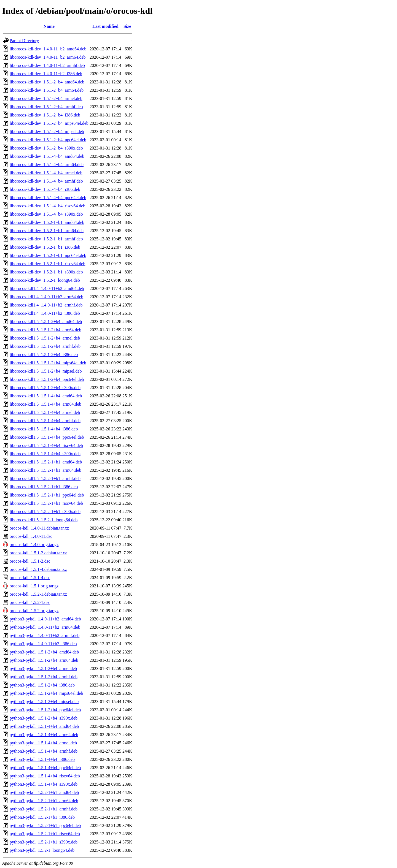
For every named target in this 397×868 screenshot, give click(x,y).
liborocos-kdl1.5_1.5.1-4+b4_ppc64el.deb (47, 437)
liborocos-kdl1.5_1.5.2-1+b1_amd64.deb (46, 462)
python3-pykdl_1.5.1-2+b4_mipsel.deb (44, 702)
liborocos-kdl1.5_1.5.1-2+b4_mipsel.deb (46, 371)
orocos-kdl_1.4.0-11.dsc (31, 536)
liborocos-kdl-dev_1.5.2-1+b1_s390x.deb (46, 272)
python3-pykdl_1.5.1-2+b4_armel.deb (43, 668)
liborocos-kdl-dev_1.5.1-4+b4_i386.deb (45, 189)
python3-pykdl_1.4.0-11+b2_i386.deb (43, 644)
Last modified (105, 26)
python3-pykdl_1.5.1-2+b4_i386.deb (42, 685)
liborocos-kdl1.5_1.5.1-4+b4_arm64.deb (45, 404)
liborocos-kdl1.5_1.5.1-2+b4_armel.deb (45, 338)
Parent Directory (24, 41)
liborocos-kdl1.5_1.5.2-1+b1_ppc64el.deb (47, 495)
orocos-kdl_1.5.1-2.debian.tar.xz (38, 553)
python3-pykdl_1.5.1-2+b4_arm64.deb (44, 660)
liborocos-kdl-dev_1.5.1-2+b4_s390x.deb (46, 148)
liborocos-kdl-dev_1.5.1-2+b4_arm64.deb (47, 90)
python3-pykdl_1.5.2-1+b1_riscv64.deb (45, 834)
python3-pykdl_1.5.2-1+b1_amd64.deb (44, 792)
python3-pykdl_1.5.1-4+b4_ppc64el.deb (45, 768)
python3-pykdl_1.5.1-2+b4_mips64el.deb (46, 693)
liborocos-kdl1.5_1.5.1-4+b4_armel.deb (45, 412)
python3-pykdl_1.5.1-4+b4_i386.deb (42, 759)
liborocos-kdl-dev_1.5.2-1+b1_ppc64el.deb (48, 255)
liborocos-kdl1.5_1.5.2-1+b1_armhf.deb (45, 478)
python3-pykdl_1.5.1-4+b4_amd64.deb (44, 726)
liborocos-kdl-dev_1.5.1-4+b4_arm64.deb (47, 165)
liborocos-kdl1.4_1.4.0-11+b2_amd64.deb (47, 288)
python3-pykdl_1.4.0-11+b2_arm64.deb (45, 627)
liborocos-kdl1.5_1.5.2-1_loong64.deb (44, 520)
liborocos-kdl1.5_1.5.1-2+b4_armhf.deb (45, 346)
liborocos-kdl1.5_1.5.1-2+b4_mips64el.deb (48, 363)
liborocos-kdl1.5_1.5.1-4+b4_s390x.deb (45, 454)
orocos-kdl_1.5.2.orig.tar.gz (34, 611)
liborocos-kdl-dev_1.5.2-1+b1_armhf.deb (46, 239)
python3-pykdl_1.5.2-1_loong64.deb (42, 850)
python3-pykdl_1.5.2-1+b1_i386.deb (42, 817)
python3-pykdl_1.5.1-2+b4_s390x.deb (44, 718)
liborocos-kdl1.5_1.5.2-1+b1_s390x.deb (45, 512)
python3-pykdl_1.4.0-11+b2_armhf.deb (45, 635)
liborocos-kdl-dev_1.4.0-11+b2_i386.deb (46, 74)
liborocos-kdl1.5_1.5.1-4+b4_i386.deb (44, 429)
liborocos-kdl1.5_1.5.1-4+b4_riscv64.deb (46, 445)
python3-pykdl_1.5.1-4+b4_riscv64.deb (45, 776)
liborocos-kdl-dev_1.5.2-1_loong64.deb (45, 280)
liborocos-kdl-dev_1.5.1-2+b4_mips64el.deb (49, 123)
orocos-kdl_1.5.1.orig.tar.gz (34, 586)
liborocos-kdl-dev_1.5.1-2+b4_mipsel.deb (47, 131)
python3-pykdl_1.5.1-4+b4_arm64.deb (44, 735)
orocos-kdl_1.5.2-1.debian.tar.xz (38, 594)
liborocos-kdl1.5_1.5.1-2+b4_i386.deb (44, 355)
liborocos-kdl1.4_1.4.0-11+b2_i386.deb (45, 313)
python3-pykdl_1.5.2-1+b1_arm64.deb (44, 801)
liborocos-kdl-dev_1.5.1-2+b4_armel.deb (46, 98)
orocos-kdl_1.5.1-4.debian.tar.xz (38, 569)
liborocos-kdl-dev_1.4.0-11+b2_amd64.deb (48, 49)
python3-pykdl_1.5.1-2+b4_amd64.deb (44, 652)
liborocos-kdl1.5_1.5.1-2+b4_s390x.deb (45, 388)
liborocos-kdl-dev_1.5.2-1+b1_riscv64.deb (47, 264)
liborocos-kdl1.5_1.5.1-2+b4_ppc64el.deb (47, 379)
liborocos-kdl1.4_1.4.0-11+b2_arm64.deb (46, 297)
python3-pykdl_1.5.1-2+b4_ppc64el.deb (45, 710)
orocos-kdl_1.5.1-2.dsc (30, 561)
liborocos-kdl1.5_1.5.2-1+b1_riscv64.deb (46, 503)
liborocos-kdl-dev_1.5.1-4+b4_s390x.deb (46, 214)
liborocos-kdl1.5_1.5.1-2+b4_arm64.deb (45, 330)
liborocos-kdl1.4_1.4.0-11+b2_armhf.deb (46, 305)
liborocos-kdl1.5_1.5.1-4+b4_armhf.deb (45, 421)
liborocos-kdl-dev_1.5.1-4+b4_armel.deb (46, 173)
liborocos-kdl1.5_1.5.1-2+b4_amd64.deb (46, 322)
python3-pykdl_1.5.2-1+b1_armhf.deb (44, 809)
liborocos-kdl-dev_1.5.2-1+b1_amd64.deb (47, 222)
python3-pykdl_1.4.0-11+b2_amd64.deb (45, 619)
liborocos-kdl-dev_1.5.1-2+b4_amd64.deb (47, 82)
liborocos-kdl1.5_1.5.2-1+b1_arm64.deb (45, 470)
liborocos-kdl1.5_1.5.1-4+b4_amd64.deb (46, 396)
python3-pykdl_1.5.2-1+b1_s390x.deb (44, 842)
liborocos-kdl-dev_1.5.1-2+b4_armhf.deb (46, 107)
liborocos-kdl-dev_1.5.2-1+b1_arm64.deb (47, 231)
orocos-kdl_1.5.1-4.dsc (30, 578)
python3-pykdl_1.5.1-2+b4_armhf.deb (44, 677)
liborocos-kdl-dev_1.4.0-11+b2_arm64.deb (48, 57)
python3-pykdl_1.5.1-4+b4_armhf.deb (44, 751)
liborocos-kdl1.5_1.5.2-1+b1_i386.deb (44, 487)
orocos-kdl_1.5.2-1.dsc (30, 602)
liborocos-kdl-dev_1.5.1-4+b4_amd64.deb (47, 156)
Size (127, 26)
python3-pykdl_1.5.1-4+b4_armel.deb (43, 743)
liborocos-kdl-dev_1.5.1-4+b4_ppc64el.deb (48, 198)
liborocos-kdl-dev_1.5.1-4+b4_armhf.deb (46, 181)
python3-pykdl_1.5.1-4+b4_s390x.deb (44, 784)
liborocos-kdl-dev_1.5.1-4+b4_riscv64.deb (47, 206)
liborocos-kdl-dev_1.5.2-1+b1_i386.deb (45, 247)
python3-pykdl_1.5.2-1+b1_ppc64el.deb (45, 825)
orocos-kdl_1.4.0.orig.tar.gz (34, 545)
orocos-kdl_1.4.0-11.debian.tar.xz (39, 528)
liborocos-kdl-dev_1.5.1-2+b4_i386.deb (45, 115)
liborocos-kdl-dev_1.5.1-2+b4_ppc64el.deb (48, 140)
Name (49, 26)
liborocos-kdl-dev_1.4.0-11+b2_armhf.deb (47, 65)
